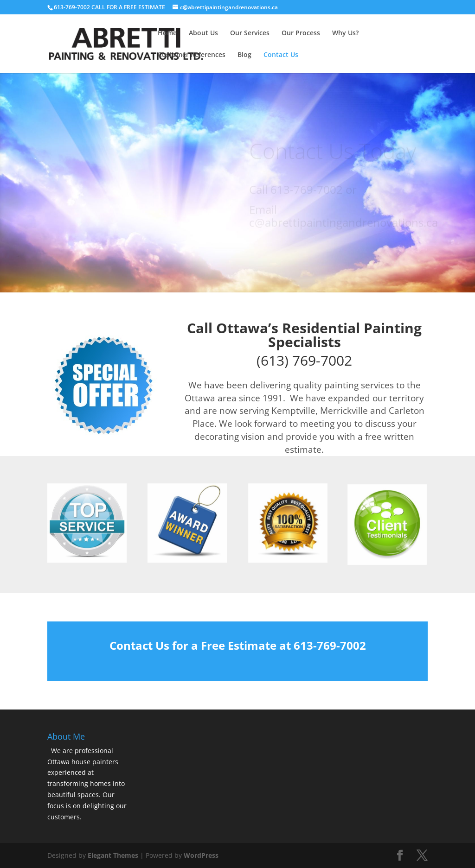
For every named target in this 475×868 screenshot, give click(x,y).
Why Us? (345, 33)
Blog (244, 55)
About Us (203, 33)
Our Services (250, 33)
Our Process (301, 33)
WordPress (201, 855)
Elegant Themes (113, 855)
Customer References (192, 55)
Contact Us (281, 55)
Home (167, 33)
